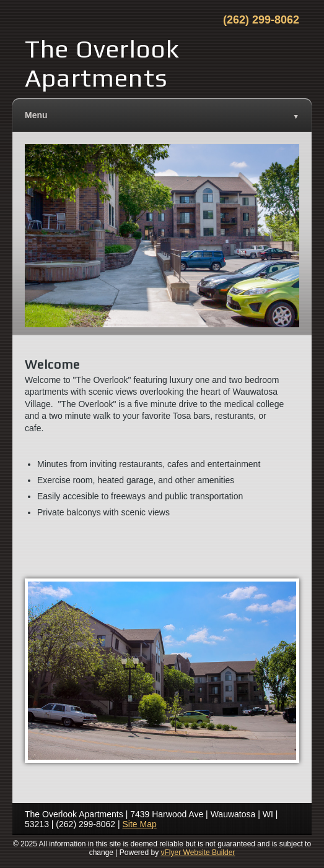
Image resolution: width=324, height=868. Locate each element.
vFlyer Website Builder (198, 853)
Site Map (140, 824)
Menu (162, 115)
